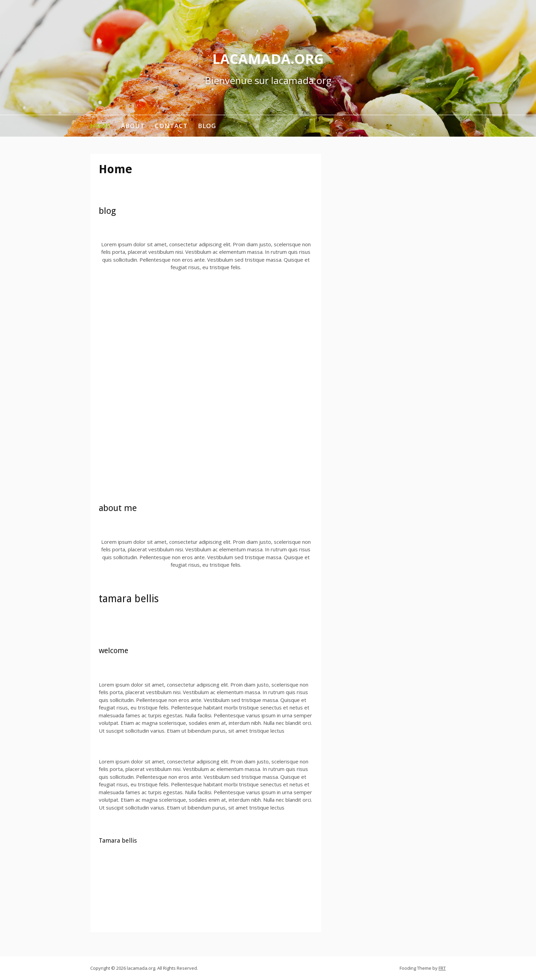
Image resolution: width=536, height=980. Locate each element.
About (133, 126)
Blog (207, 126)
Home (100, 126)
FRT (442, 968)
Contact (171, 126)
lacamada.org (268, 59)
